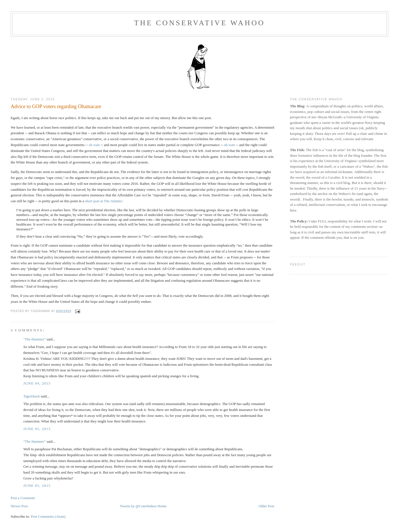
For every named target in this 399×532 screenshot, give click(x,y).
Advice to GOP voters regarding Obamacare (56, 106)
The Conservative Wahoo (200, 23)
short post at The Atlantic (104, 201)
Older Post (266, 506)
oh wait (94, 145)
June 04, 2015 (37, 383)
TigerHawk (32, 396)
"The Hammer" (35, 339)
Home (162, 506)
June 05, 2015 (37, 429)
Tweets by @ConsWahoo (138, 506)
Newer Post (19, 506)
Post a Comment (23, 498)
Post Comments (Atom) (48, 516)
